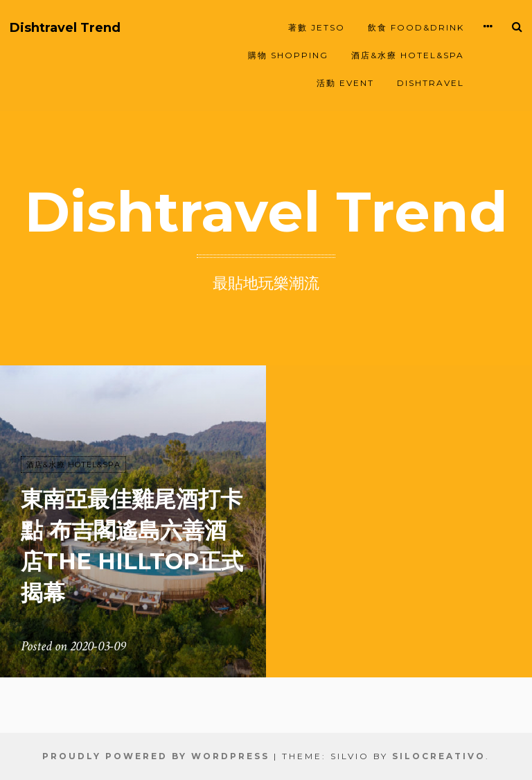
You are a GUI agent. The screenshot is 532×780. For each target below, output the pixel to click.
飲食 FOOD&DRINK (416, 27)
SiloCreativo (439, 756)
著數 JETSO (317, 27)
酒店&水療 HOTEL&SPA (408, 55)
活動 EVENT (345, 83)
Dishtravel (431, 83)
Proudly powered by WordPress (156, 756)
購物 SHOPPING (288, 55)
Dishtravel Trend (65, 28)
